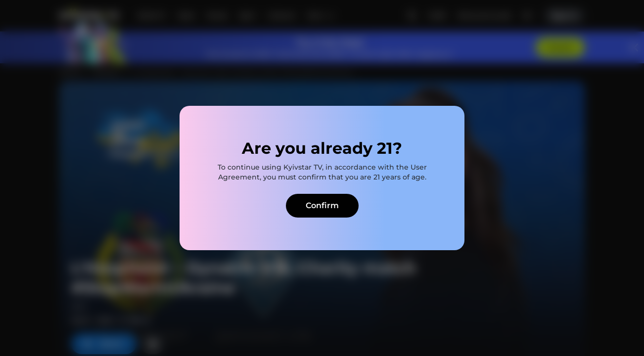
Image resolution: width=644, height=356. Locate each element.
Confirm (322, 205)
